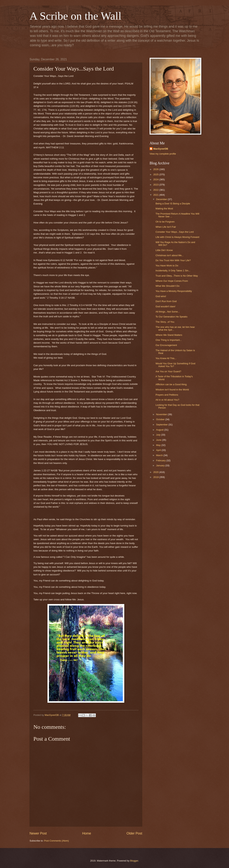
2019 (156, 477)
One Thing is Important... (169, 340)
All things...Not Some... (168, 312)
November (162, 414)
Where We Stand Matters (169, 335)
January (161, 465)
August (160, 430)
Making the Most (164, 209)
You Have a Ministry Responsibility (174, 291)
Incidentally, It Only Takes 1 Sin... (173, 271)
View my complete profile (163, 154)
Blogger (134, 861)
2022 (156, 190)
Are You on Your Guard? (168, 371)
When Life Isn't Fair (166, 227)
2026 (156, 169)
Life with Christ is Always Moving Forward (177, 237)
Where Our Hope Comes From (172, 281)
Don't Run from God (166, 301)
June (159, 440)
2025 (156, 174)
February (161, 460)
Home (87, 833)
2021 (156, 195)
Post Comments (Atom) (57, 841)
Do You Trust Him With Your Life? (173, 260)
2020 (156, 472)
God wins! (161, 296)
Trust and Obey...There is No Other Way (177, 276)
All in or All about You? (167, 400)
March (160, 455)
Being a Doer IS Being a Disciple (173, 204)
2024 (156, 179)
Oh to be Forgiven (165, 222)
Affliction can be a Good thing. (171, 384)
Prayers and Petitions (167, 395)
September (162, 425)
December (162, 199)
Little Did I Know (164, 250)
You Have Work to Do (167, 266)
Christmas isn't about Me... (170, 255)
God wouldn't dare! (165, 306)
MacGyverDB (161, 149)
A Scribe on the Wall (75, 16)
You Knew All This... (166, 358)
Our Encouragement (166, 345)
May (159, 445)
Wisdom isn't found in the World (172, 390)
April (159, 450)
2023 (156, 185)
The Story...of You (165, 322)
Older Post (134, 833)
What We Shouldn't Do (168, 286)
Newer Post (38, 833)
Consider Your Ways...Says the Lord (175, 232)
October (161, 419)
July (158, 435)
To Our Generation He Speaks (171, 317)
